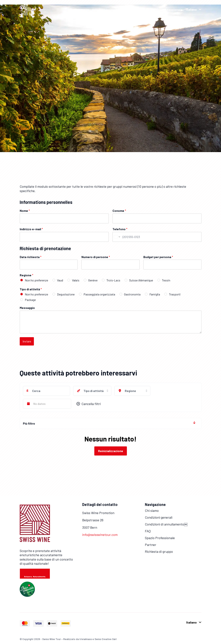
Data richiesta (31, 257)
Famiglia (155, 294)
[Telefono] (157, 237)
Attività (97, 10)
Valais (76, 280)
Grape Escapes (138, 10)
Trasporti (175, 294)
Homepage (81, 10)
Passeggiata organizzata (99, 294)
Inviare (27, 341)
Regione (27, 275)
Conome (119, 211)
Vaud (60, 280)
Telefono (120, 229)
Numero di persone (96, 257)
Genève (93, 280)
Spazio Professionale (167, 10)
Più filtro (29, 423)
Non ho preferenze (36, 280)
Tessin (166, 280)
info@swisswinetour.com (100, 535)
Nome (25, 211)
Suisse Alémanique (141, 280)
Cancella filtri (89, 404)
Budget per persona (158, 257)
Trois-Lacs (113, 280)
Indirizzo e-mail (31, 229)
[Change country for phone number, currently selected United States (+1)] (117, 237)
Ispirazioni (113, 10)
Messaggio (27, 308)
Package (30, 300)
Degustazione (66, 294)
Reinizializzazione (111, 451)
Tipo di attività (31, 289)
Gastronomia (132, 294)
